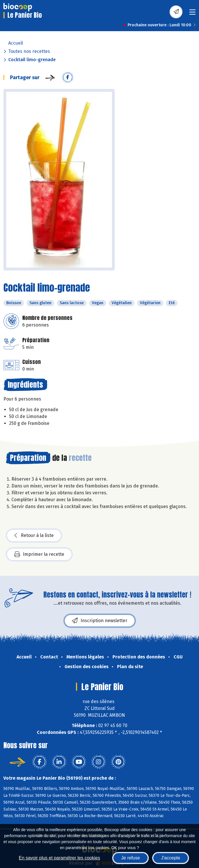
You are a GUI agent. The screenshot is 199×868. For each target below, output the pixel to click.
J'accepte (171, 858)
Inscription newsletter (100, 621)
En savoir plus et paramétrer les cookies (60, 858)
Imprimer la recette (39, 554)
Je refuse (130, 858)
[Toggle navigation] (192, 14)
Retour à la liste (34, 535)
